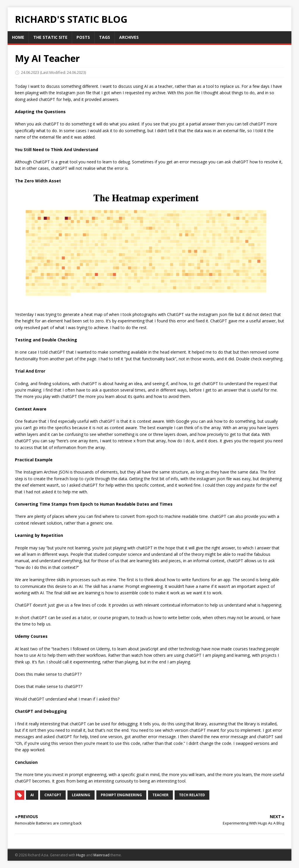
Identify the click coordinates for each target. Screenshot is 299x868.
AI (32, 795)
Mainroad (101, 855)
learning (81, 795)
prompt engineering (121, 795)
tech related (192, 795)
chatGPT (53, 795)
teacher (160, 795)
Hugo (81, 855)
